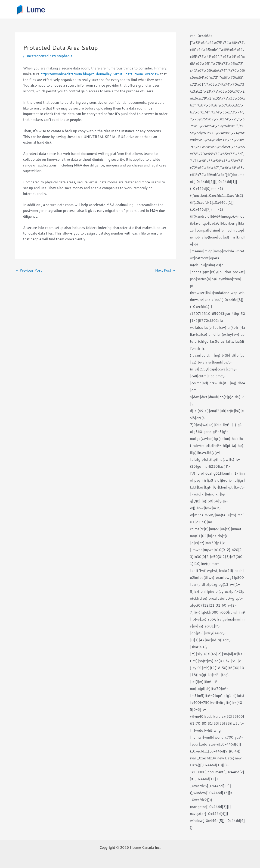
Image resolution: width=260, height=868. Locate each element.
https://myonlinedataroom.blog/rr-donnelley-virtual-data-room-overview (100, 74)
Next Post (166, 270)
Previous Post (29, 270)
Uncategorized (37, 56)
